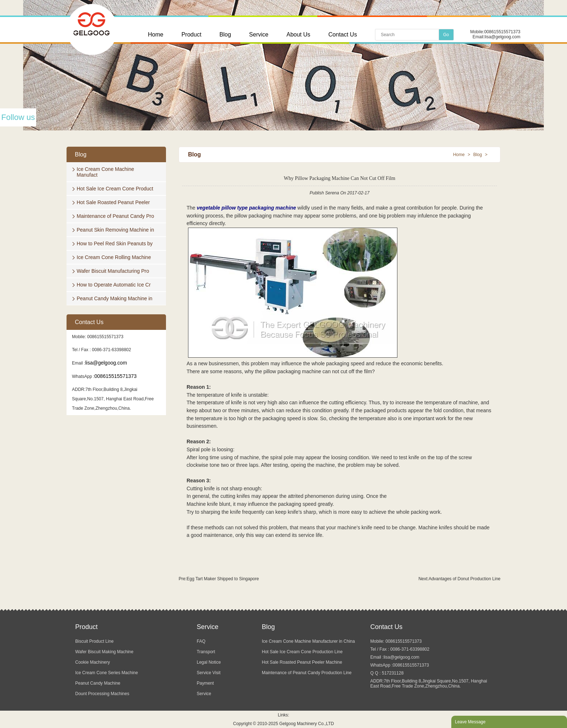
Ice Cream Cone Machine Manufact (105, 172)
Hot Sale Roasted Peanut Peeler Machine (302, 662)
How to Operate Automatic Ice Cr (114, 285)
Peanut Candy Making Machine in (114, 298)
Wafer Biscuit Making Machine (104, 652)
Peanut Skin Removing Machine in (115, 230)
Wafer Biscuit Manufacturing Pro (113, 271)
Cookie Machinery (93, 662)
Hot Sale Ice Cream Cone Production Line (302, 652)
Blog (225, 35)
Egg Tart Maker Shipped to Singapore (223, 579)
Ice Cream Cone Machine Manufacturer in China (308, 641)
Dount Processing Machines (102, 694)
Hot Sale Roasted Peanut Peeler (113, 202)
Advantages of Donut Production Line (464, 579)
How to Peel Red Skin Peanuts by (115, 244)
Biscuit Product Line (94, 641)
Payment (205, 683)
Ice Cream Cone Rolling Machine (114, 257)
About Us (298, 35)
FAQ (201, 641)
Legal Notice (209, 662)
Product (191, 35)
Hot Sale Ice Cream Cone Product (115, 189)
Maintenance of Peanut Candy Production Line (307, 673)
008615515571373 (502, 32)
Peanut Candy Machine (98, 683)
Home (156, 35)
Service (259, 35)
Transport (206, 652)
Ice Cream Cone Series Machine (106, 673)
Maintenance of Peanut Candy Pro (115, 216)
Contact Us (343, 35)
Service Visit (209, 673)
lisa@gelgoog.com (502, 37)
